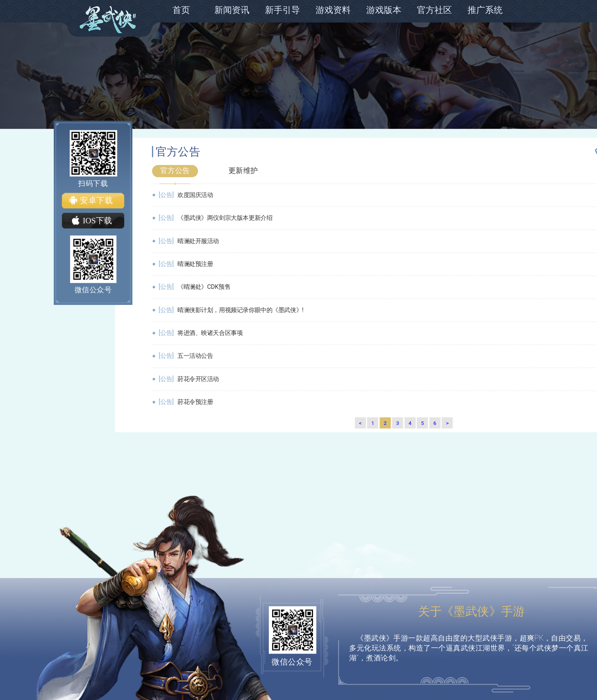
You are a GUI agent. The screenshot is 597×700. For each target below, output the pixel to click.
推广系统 (485, 10)
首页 (181, 10)
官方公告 (175, 171)
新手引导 (283, 10)
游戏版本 (384, 10)
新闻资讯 (232, 10)
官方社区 (434, 10)
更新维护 (243, 171)
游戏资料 (333, 10)
